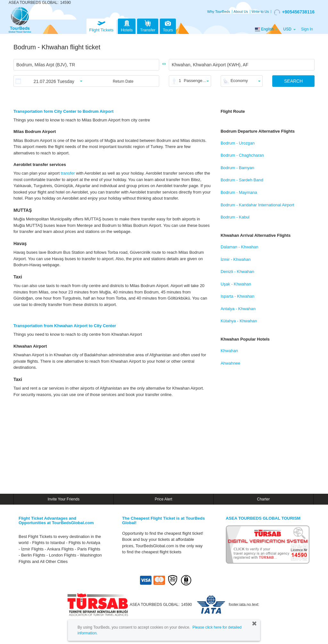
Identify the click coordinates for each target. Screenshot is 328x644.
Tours (168, 25)
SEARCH (293, 81)
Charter (263, 499)
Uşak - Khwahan (236, 284)
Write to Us (260, 12)
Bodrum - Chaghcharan (242, 155)
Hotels (127, 25)
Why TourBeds (219, 12)
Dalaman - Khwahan (240, 247)
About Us (241, 12)
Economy (239, 81)
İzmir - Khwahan (236, 259)
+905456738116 (294, 12)
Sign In (307, 29)
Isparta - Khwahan (238, 296)
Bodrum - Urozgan (238, 143)
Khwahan (229, 351)
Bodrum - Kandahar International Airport (258, 205)
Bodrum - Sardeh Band (242, 180)
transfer (68, 173)
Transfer (148, 25)
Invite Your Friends (64, 499)
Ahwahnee (230, 363)
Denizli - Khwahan (238, 272)
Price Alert (164, 499)
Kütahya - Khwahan (239, 321)
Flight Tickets (102, 25)
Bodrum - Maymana (239, 192)
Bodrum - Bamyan (238, 168)
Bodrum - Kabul (235, 217)
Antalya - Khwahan (238, 309)
